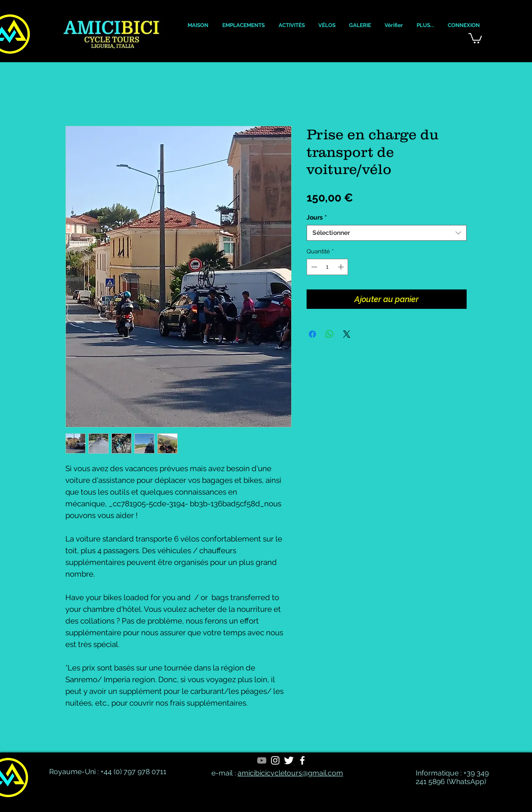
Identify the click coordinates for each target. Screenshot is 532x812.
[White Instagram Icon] (275, 760)
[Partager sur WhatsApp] (330, 334)
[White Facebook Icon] (302, 760)
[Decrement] (313, 267)
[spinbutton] (328, 267)
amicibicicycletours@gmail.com (290, 773)
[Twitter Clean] (289, 760)
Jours (317, 217)
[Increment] (342, 267)
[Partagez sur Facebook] (312, 334)
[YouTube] (262, 760)
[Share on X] (347, 334)
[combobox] (387, 233)
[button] (198, 25)
